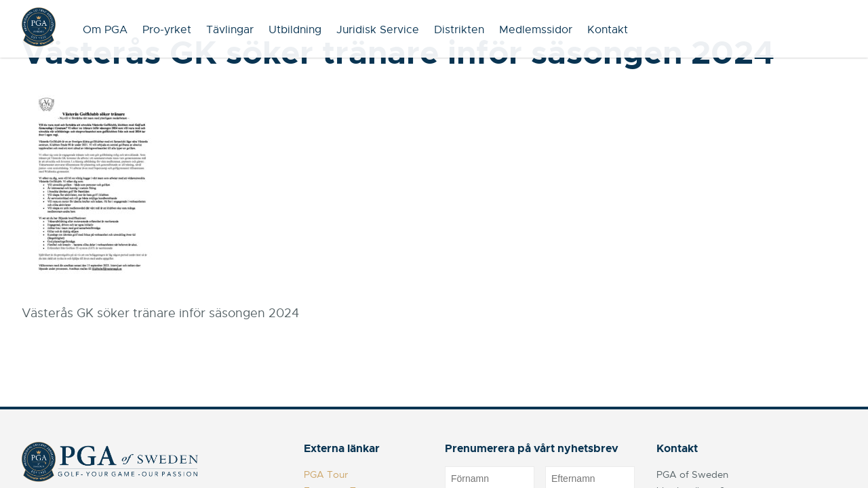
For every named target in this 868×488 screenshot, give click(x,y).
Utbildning (295, 30)
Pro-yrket (167, 30)
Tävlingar (230, 30)
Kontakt (608, 30)
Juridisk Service (378, 30)
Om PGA (105, 30)
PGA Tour (326, 474)
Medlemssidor (536, 30)
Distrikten (459, 30)
